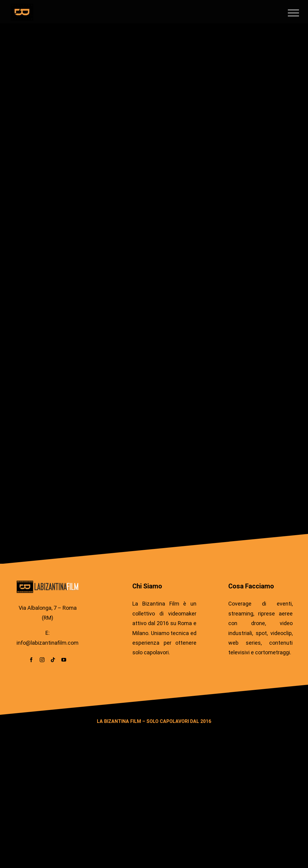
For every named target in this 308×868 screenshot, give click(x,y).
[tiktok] (53, 660)
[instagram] (42, 660)
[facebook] (31, 660)
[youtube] (64, 660)
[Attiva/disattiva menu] (294, 13)
